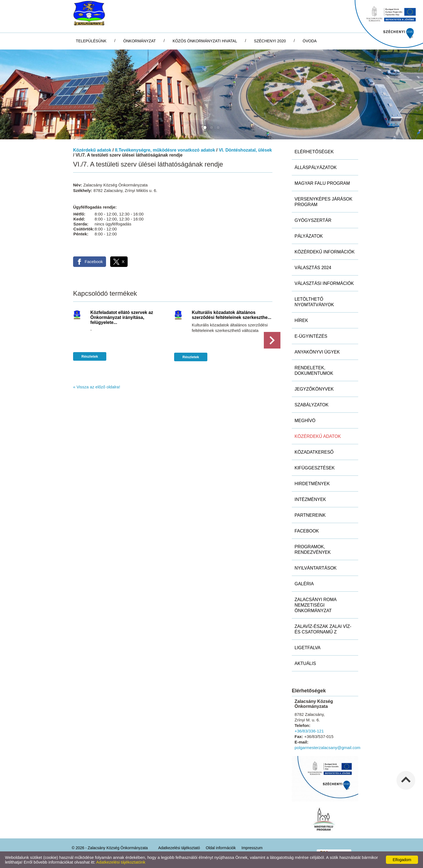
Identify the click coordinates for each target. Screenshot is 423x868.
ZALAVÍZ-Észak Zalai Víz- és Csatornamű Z (323, 629)
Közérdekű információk (325, 252)
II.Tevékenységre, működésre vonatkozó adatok (165, 150)
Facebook (307, 531)
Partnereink (310, 515)
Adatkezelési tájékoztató (179, 848)
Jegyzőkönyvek (314, 389)
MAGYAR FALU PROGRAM (322, 183)
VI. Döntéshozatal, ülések (245, 150)
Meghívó (305, 421)
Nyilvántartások (316, 568)
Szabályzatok (312, 405)
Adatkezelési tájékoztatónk (121, 862)
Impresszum (252, 848)
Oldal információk (221, 848)
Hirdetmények (312, 484)
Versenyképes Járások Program (323, 202)
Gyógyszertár (313, 220)
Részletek (90, 356)
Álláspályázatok (316, 167)
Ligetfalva (308, 648)
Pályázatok (309, 236)
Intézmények (310, 499)
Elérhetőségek (314, 152)
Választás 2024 (313, 268)
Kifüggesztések (315, 468)
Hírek (301, 320)
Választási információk (324, 283)
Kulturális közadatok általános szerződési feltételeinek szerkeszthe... (232, 315)
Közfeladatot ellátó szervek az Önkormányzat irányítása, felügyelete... (122, 317)
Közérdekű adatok (92, 150)
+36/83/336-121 (309, 731)
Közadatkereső (314, 452)
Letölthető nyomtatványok (314, 302)
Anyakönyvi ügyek (317, 352)
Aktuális (305, 663)
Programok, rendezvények (313, 549)
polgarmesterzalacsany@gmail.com (327, 748)
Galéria (304, 584)
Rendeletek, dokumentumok (314, 371)
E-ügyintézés (311, 336)
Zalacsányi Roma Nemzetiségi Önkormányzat (316, 605)
